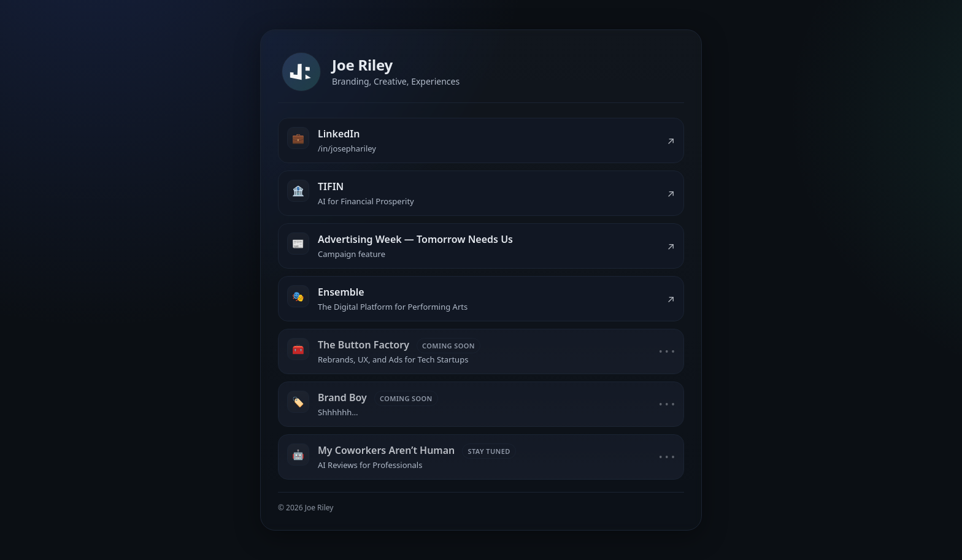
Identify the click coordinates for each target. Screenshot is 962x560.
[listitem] (481, 140)
